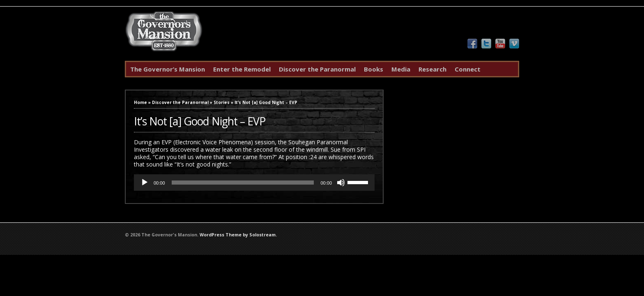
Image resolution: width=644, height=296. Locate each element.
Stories (222, 102)
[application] (254, 183)
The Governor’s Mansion (168, 69)
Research (432, 69)
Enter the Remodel (242, 69)
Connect (468, 69)
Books (374, 69)
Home (140, 102)
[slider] (243, 183)
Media (401, 69)
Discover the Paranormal (317, 69)
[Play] (145, 183)
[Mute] (341, 183)
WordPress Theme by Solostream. (238, 235)
